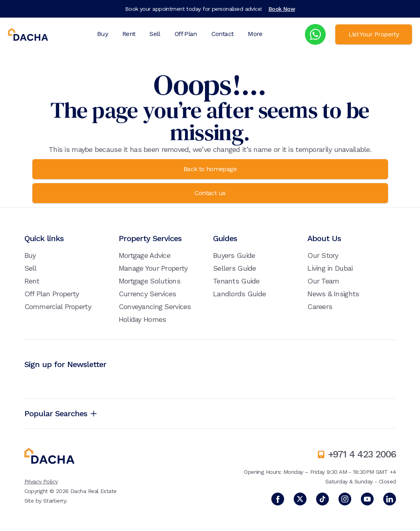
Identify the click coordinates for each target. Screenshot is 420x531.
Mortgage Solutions (149, 281)
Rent (129, 34)
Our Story (323, 255)
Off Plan (186, 34)
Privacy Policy (41, 481)
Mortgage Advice (144, 255)
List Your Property (374, 34)
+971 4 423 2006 (362, 454)
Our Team (323, 281)
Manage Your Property (153, 268)
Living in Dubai (330, 268)
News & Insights (333, 294)
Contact (223, 34)
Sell (155, 34)
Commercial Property (58, 306)
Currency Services (147, 294)
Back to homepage (210, 169)
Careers (320, 306)
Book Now (282, 9)
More (255, 34)
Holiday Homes (142, 319)
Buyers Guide (234, 255)
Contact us (210, 193)
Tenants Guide (236, 281)
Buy (103, 34)
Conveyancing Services (155, 306)
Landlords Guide (239, 294)
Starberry (55, 501)
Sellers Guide (235, 268)
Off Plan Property (52, 294)
